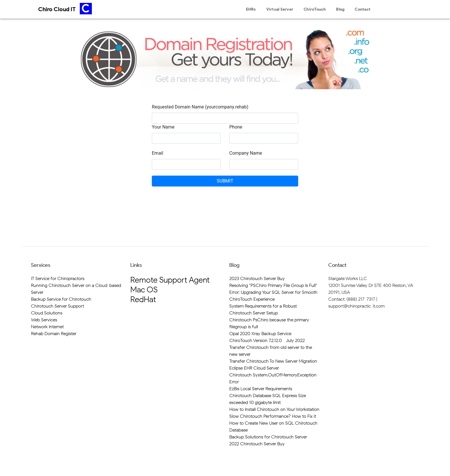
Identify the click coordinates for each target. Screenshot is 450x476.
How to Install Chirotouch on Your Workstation (274, 409)
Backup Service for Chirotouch (61, 299)
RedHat (143, 299)
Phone (236, 127)
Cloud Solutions (47, 313)
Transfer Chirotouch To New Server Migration (273, 361)
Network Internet (47, 327)
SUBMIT (225, 181)
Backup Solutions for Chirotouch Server (268, 437)
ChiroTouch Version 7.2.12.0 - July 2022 (267, 340)
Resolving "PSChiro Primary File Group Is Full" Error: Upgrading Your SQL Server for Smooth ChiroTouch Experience (273, 292)
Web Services (44, 320)
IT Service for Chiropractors (58, 278)
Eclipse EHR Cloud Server (254, 368)
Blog (340, 9)
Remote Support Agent (170, 280)
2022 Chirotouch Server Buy (257, 444)
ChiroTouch (315, 9)
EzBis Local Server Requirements (261, 389)
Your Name (163, 127)
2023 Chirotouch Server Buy (257, 278)
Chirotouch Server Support (58, 306)
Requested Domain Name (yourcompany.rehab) (200, 107)
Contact (363, 9)
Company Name (246, 153)
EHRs (251, 9)
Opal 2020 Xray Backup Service (260, 334)
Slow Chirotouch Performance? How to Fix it (273, 416)
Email (158, 153)
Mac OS (144, 290)
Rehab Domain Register (54, 334)
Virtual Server (280, 9)
